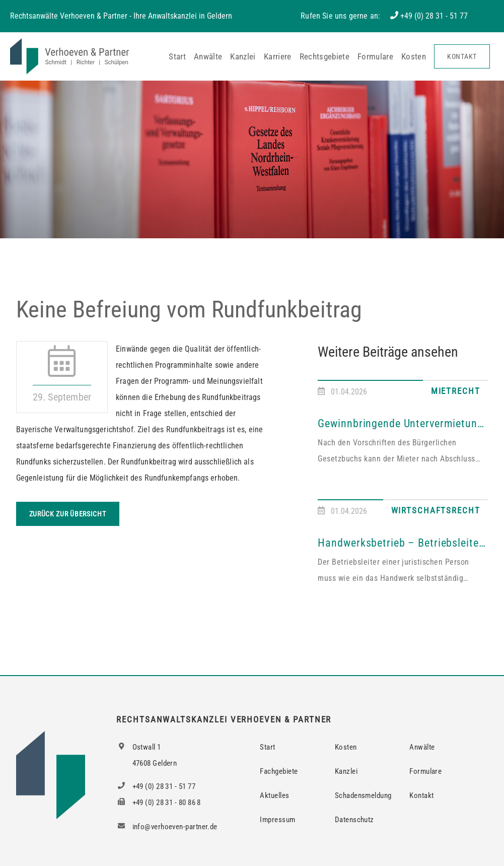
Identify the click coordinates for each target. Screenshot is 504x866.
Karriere (278, 56)
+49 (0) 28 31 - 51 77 (434, 16)
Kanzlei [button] (243, 56)
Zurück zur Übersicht (68, 514)
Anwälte (208, 56)
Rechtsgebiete (325, 56)
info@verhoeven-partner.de (167, 827)
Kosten (414, 56)
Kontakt (462, 56)
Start (177, 56)
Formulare (375, 56)
